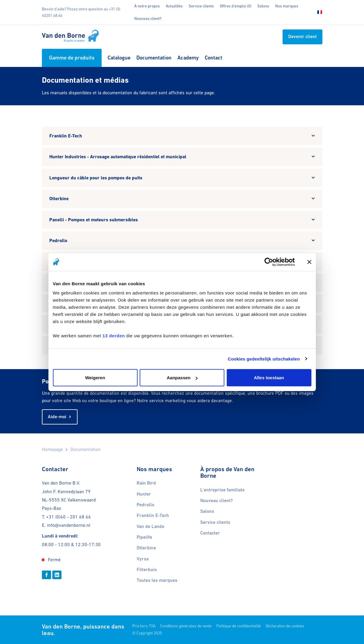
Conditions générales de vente (186, 626)
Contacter (210, 533)
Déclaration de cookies (285, 626)
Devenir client (302, 37)
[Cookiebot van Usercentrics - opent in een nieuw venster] (269, 262)
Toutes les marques (157, 580)
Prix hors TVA (144, 626)
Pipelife (144, 537)
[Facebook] (47, 575)
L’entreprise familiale (222, 490)
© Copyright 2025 (147, 633)
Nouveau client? (148, 19)
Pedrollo (145, 505)
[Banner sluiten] (309, 262)
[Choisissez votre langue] (318, 12)
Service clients (201, 6)
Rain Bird (146, 483)
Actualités (174, 6)
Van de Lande (151, 527)
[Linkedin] (57, 575)
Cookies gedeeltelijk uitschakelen (264, 359)
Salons (263, 6)
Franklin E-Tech (153, 515)
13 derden (114, 336)
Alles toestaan (269, 378)
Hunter (144, 494)
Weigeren (95, 378)
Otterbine (146, 548)
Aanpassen (182, 378)
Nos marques (287, 6)
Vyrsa (143, 559)
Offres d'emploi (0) (236, 6)
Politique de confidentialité (239, 626)
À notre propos (147, 6)
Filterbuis (147, 570)
